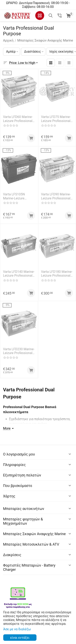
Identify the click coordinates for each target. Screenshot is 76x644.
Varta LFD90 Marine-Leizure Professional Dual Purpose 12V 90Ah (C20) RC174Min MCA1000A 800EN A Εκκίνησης (56, 196)
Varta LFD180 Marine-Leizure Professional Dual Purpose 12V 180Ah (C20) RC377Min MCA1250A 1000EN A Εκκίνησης (57, 274)
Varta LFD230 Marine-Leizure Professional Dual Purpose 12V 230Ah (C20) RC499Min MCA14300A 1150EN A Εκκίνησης (19, 351)
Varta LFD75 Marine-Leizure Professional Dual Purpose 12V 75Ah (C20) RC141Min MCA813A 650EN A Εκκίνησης (56, 119)
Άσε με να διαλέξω (17, 629)
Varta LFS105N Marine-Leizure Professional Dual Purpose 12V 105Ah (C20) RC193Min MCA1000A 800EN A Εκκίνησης (18, 196)
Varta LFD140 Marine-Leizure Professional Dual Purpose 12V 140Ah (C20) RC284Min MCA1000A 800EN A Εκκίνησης (19, 274)
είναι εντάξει (20, 638)
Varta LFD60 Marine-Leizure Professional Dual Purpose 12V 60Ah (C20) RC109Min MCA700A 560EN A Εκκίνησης (18, 119)
